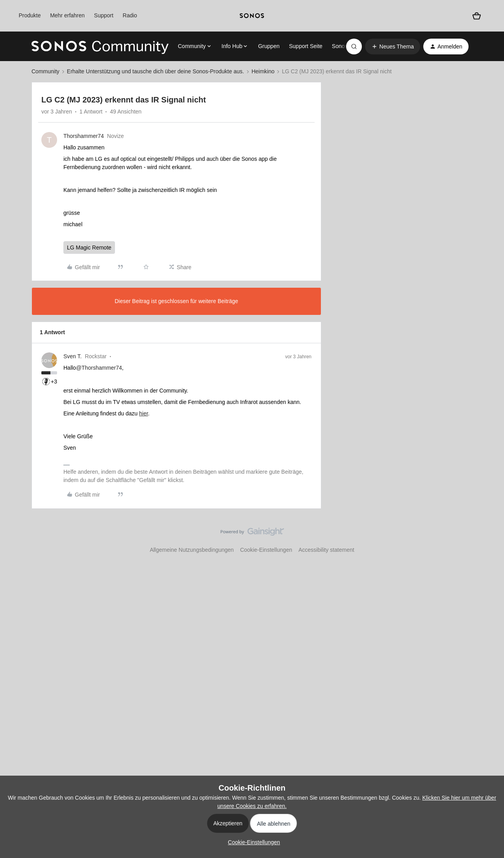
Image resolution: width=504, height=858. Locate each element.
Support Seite (306, 46)
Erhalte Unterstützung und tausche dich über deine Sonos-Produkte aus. (156, 71)
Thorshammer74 (84, 136)
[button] (393, 47)
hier (144, 413)
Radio (130, 15)
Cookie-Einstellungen (266, 550)
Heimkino (263, 71)
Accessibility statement (326, 550)
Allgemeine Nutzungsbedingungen (192, 550)
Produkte (30, 15)
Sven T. (72, 356)
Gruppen (269, 46)
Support (104, 15)
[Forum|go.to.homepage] (100, 47)
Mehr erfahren (67, 15)
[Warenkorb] (477, 16)
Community (45, 71)
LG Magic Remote (89, 248)
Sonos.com (346, 46)
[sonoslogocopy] (252, 16)
